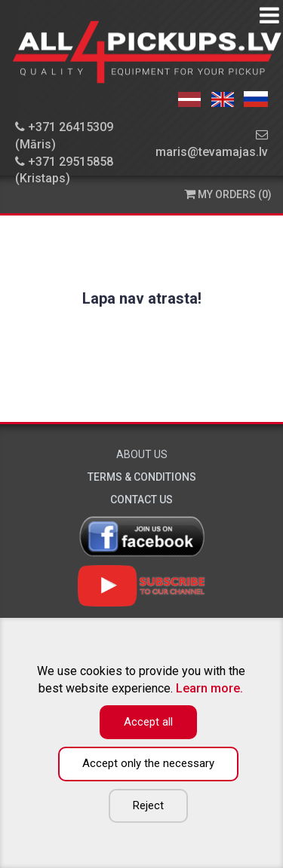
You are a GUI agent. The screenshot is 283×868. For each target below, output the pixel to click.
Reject (148, 805)
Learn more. (209, 688)
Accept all (148, 722)
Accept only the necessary (148, 763)
